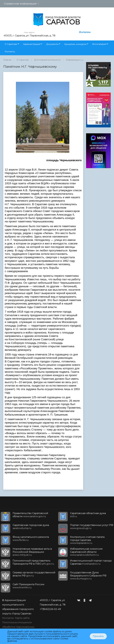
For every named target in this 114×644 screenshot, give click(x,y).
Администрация (32, 44)
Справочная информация (20, 4)
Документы (52, 44)
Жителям (85, 32)
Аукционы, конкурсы (75, 44)
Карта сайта (22, 618)
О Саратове (11, 44)
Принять (98, 636)
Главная (7, 60)
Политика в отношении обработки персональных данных (18, 627)
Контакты (10, 52)
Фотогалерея (99, 44)
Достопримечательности (47, 60)
